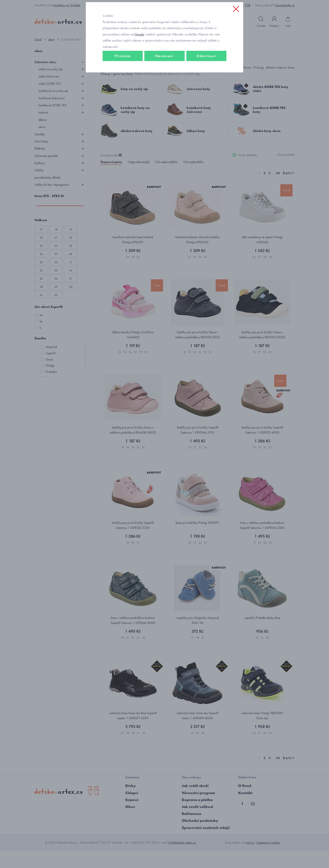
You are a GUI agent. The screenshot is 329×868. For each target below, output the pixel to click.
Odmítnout (206, 85)
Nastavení (164, 85)
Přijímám (123, 85)
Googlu (139, 64)
